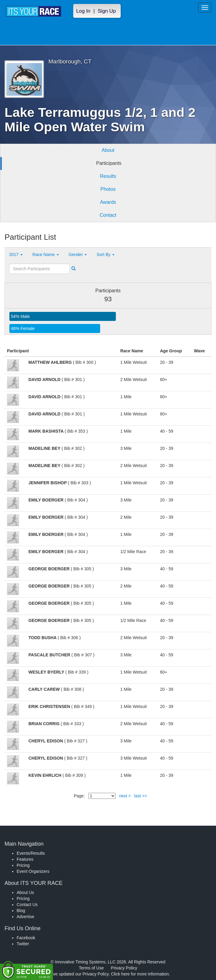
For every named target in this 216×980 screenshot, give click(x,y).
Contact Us (27, 905)
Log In (83, 11)
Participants (109, 163)
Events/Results (31, 853)
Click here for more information (140, 974)
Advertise (25, 917)
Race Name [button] (46, 255)
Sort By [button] (106, 255)
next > (125, 796)
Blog (21, 911)
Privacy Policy (124, 968)
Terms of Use (91, 968)
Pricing (23, 865)
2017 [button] (16, 255)
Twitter (23, 944)
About (108, 150)
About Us (25, 892)
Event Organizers (33, 871)
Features (25, 859)
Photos (108, 189)
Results (108, 176)
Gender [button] (78, 255)
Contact (108, 215)
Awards (108, 202)
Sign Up (107, 11)
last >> (141, 796)
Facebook (26, 938)
